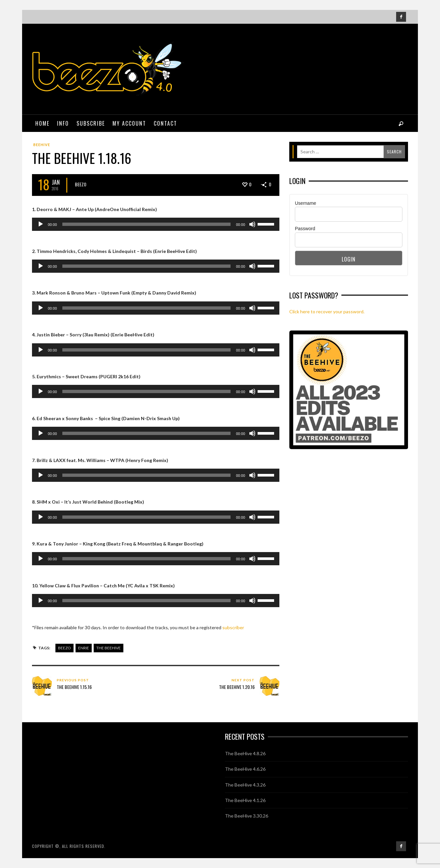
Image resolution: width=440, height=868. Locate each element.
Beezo (81, 184)
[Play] (41, 224)
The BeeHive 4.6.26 (245, 769)
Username (306, 203)
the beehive (109, 648)
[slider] (147, 224)
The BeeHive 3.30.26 (247, 816)
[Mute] (252, 224)
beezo (64, 648)
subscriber (233, 627)
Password (305, 229)
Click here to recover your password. (327, 311)
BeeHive (42, 145)
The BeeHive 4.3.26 (245, 785)
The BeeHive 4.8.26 (245, 753)
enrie (84, 648)
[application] (156, 224)
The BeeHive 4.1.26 (245, 800)
